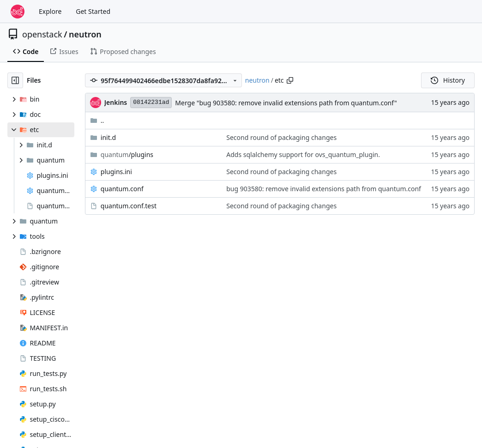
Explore (50, 11)
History (448, 80)
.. (97, 120)
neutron (85, 34)
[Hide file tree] (15, 80)
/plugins (127, 154)
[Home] (18, 12)
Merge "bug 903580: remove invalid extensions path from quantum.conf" (286, 103)
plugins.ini (116, 172)
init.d (108, 137)
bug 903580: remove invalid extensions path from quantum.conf (324, 189)
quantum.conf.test (129, 206)
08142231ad (151, 102)
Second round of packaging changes (281, 137)
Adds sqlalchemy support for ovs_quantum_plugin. (303, 154)
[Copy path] (290, 80)
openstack (42, 34)
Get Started (93, 11)
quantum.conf (122, 189)
